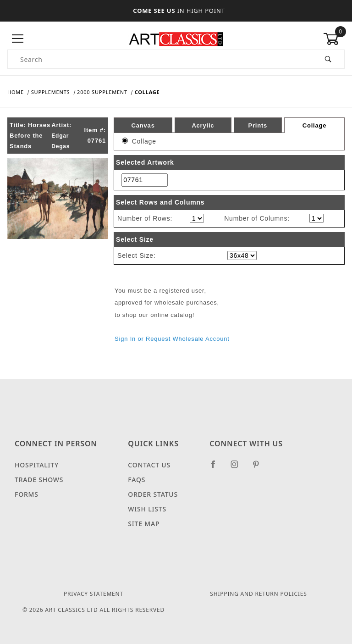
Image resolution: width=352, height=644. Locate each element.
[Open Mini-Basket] (334, 39)
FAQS (137, 480)
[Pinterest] (260, 468)
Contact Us (149, 465)
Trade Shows (39, 480)
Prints (258, 125)
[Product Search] (160, 59)
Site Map (144, 524)
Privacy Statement (93, 594)
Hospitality (37, 465)
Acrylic (203, 125)
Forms (27, 494)
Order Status (153, 494)
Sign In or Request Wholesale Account (172, 339)
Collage (315, 125)
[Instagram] (238, 468)
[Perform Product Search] (328, 59)
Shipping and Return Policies (258, 594)
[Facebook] (217, 468)
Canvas (143, 125)
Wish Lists (147, 509)
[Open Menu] (18, 39)
